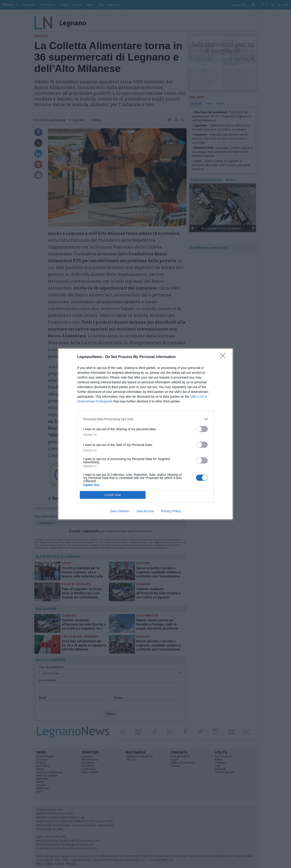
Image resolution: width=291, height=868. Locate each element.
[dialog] (145, 434)
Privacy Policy (171, 511)
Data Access (145, 511)
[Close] (224, 357)
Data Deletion (120, 511)
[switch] (202, 429)
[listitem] (145, 419)
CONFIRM (113, 495)
